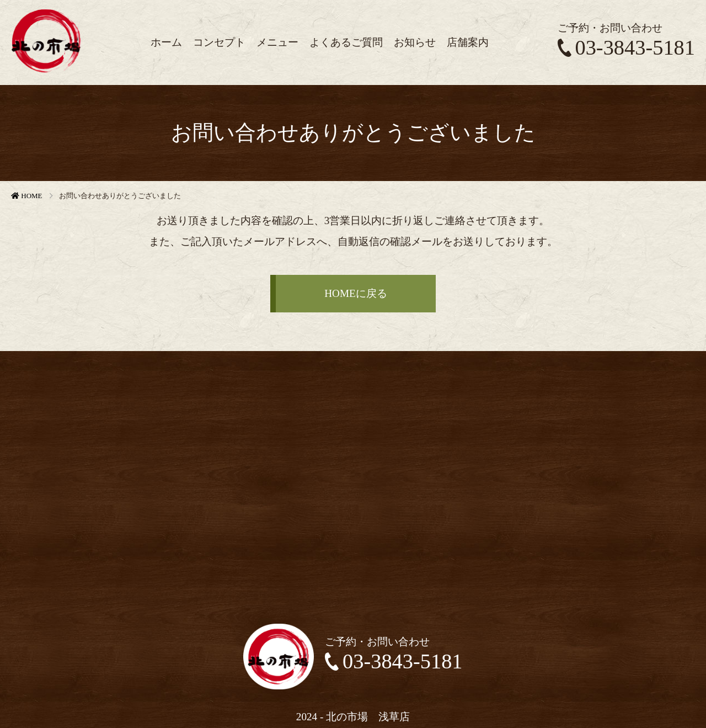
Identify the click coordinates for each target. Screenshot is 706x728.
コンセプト (219, 42)
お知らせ (415, 42)
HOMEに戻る (356, 293)
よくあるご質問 (346, 42)
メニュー (277, 42)
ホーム (166, 42)
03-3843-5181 (626, 47)
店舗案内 (468, 42)
